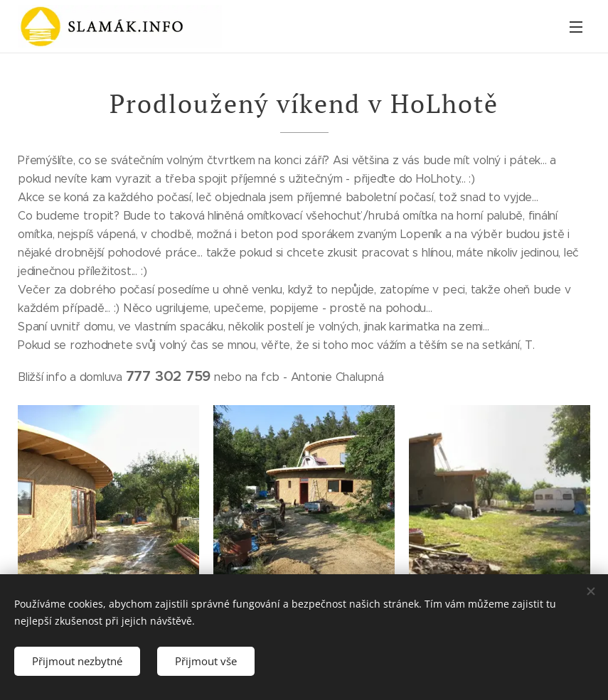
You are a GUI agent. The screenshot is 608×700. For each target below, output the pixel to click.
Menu (576, 27)
